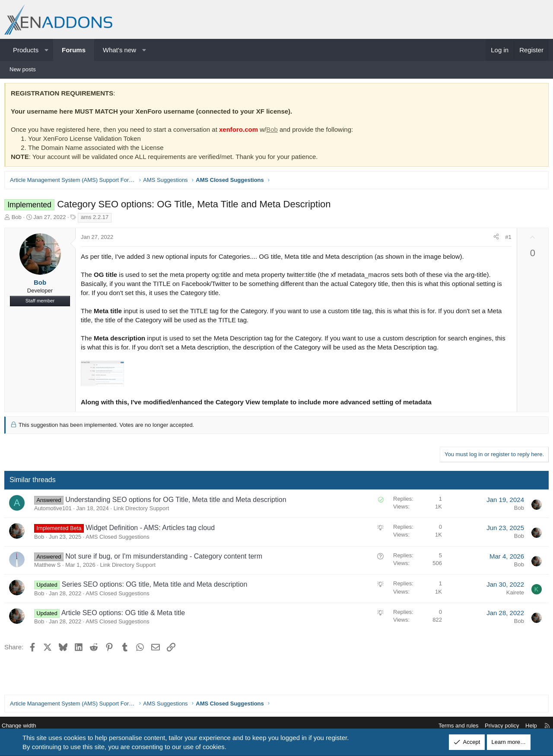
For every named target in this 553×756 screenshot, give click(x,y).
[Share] (494, 239)
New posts (23, 69)
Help (525, 726)
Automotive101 (55, 510)
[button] (46, 50)
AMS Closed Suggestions (119, 539)
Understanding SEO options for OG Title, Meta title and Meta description (178, 502)
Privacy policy (495, 726)
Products (26, 50)
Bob (274, 132)
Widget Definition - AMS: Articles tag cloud (152, 530)
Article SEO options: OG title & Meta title (125, 615)
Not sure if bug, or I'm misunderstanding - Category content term (166, 558)
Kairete (513, 595)
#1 (506, 239)
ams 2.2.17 (97, 219)
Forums (74, 50)
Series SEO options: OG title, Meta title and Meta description (157, 586)
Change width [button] (25, 726)
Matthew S (49, 567)
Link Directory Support (144, 510)
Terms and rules (452, 726)
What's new (119, 50)
